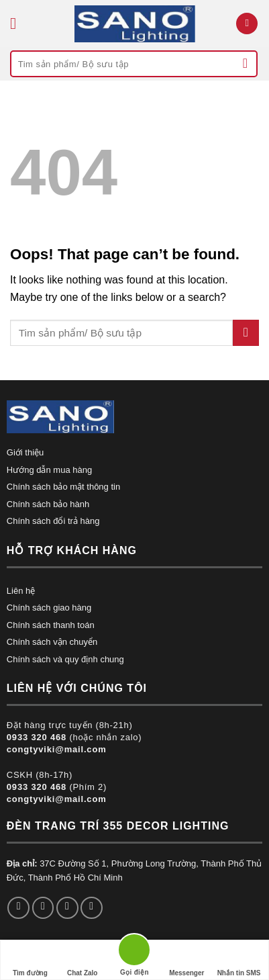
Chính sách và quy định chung (65, 659)
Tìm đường (30, 960)
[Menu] (18, 23)
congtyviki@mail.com (57, 749)
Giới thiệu (25, 452)
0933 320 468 (37, 737)
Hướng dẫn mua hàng (49, 470)
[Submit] (245, 64)
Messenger (186, 960)
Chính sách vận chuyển (52, 642)
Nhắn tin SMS (239, 960)
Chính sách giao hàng (49, 608)
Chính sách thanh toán (51, 625)
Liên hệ (21, 591)
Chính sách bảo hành (48, 504)
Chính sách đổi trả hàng (53, 521)
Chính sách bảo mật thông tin (63, 487)
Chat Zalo (83, 960)
